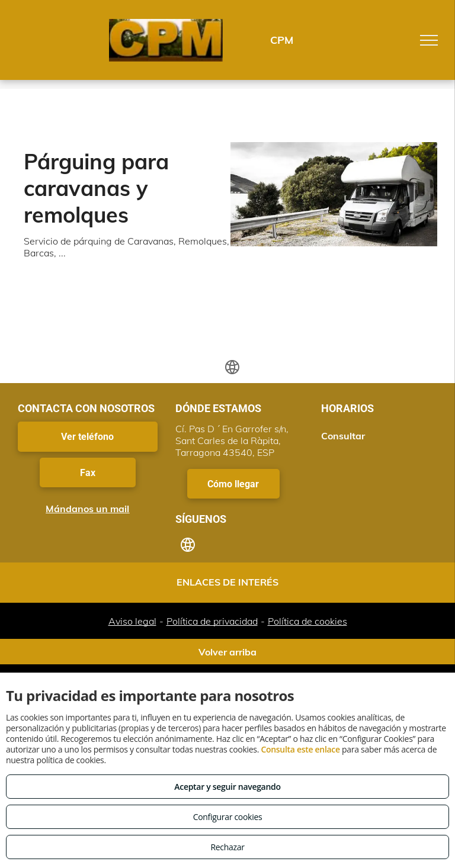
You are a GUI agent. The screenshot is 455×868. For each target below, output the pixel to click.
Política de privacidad (212, 621)
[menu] (429, 40)
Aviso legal (132, 621)
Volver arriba (227, 652)
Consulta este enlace (300, 749)
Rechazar (227, 847)
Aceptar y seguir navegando (227, 787)
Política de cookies (307, 621)
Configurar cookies (228, 817)
